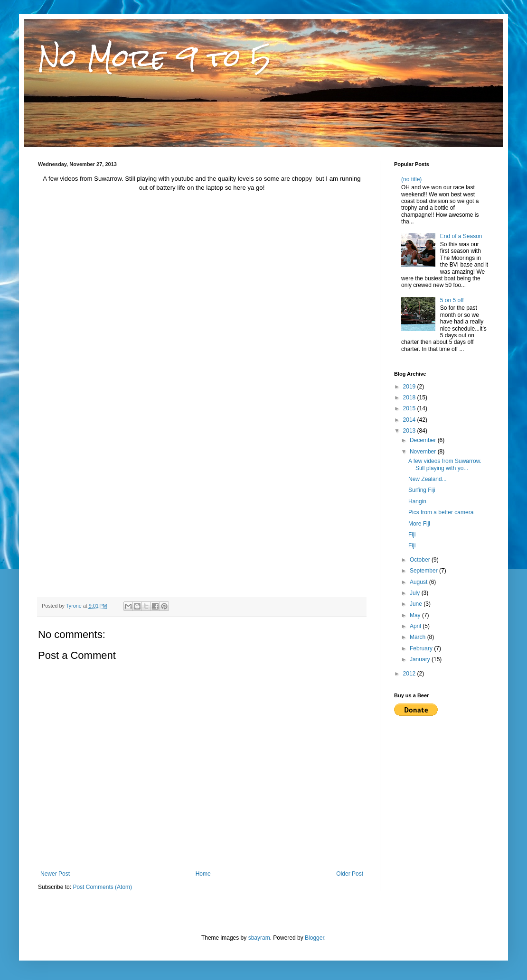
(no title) (411, 179)
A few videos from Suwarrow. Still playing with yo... (445, 464)
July (416, 593)
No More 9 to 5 (155, 58)
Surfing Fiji (422, 490)
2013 (410, 431)
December (424, 440)
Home (203, 874)
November (424, 452)
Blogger (315, 938)
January (421, 659)
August (419, 582)
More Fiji (419, 524)
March (419, 637)
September (424, 571)
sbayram (259, 938)
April (416, 626)
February (422, 648)
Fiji (412, 535)
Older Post (350, 874)
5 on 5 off (452, 300)
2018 (410, 398)
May (416, 615)
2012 (410, 674)
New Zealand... (428, 479)
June (417, 604)
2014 (410, 420)
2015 (410, 408)
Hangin (417, 501)
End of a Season (461, 236)
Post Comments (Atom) (102, 887)
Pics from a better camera (441, 512)
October (421, 560)
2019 (410, 387)
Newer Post (55, 874)
